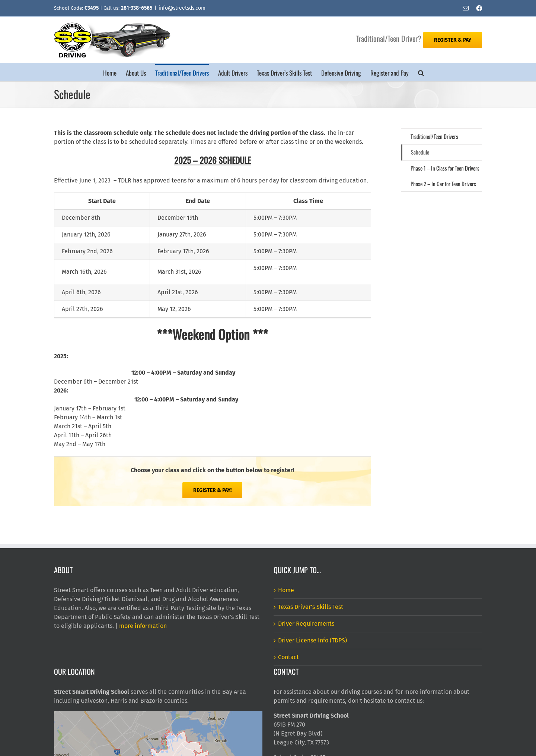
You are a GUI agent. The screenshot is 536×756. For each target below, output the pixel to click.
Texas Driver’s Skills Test (311, 607)
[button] (421, 72)
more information (143, 626)
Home (286, 590)
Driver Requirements (306, 624)
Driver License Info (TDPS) (312, 640)
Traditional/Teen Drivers (434, 136)
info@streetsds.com (182, 8)
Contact (288, 657)
